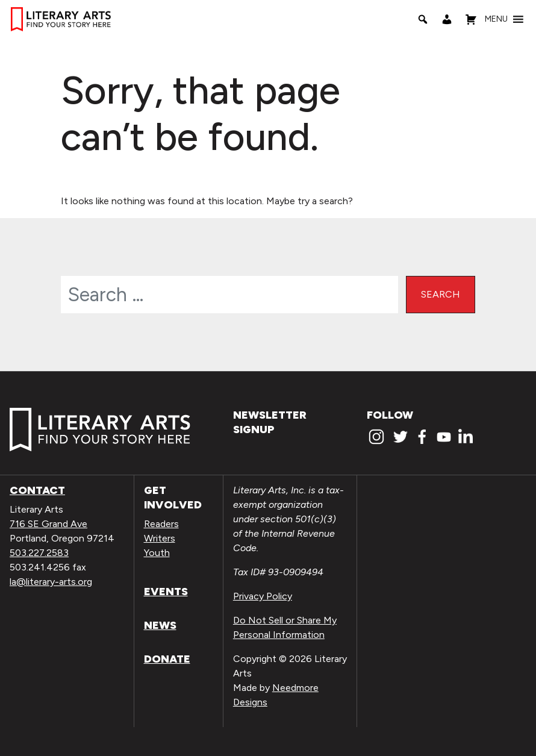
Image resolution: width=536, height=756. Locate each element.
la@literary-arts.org (51, 582)
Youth (157, 553)
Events (166, 592)
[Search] (423, 19)
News (160, 625)
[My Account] (447, 19)
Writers (160, 538)
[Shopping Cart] (471, 19)
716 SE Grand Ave (48, 524)
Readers (161, 524)
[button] (496, 19)
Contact (37, 490)
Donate (167, 659)
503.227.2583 (39, 553)
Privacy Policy (263, 596)
